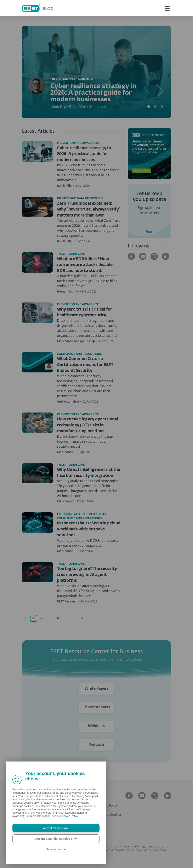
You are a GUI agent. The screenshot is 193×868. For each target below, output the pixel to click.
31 (74, 618)
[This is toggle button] (167, 8)
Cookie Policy (70, 816)
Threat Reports (97, 707)
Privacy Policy (108, 806)
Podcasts (97, 745)
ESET (101, 796)
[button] (160, 72)
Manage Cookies (110, 815)
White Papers (97, 689)
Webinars (96, 726)
